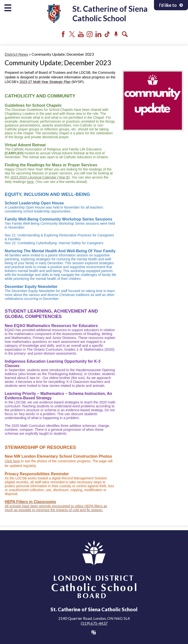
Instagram (90, 34)
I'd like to (171, 5)
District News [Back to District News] (16, 54)
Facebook (63, 34)
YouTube (81, 34)
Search (125, 34)
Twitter (72, 34)
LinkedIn (98, 34)
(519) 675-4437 (94, 623)
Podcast (116, 34)
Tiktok (107, 34)
